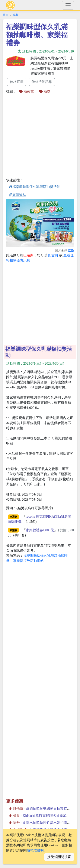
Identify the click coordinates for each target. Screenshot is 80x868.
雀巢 (16, 816)
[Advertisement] (40, 136)
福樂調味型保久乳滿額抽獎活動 (35, 187)
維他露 (18, 809)
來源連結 (17, 195)
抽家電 (26, 92)
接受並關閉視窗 (59, 857)
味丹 (16, 823)
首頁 (6, 15)
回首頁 (53, 255)
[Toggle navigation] (68, 5)
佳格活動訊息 (42, 82)
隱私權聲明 (35, 850)
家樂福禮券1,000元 (40, 530)
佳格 (16, 15)
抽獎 (45, 92)
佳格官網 (17, 82)
